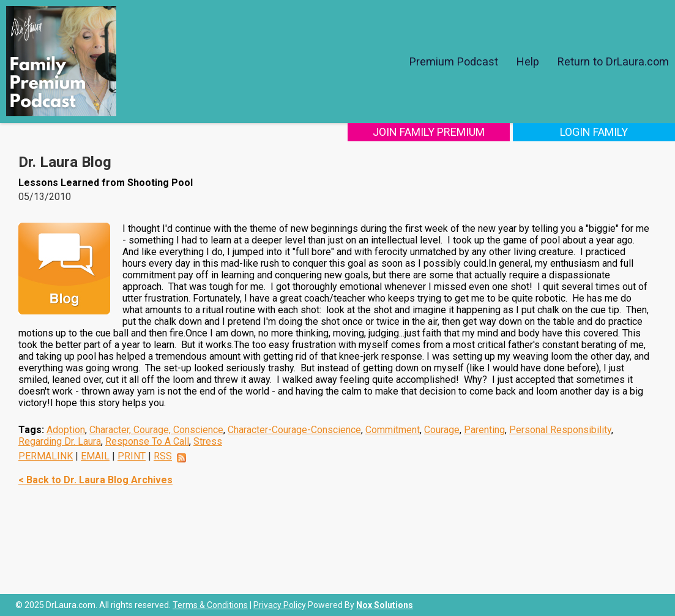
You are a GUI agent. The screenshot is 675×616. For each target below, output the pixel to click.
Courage (442, 430)
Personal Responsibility (560, 430)
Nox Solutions (385, 605)
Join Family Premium (429, 132)
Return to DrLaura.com (613, 61)
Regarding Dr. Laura (60, 441)
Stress (208, 441)
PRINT (132, 456)
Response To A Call (147, 441)
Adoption (66, 430)
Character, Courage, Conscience (156, 430)
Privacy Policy (280, 605)
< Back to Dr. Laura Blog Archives (95, 480)
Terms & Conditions (210, 605)
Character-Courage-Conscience (294, 430)
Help (528, 61)
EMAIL (95, 456)
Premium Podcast (454, 61)
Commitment (393, 430)
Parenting (484, 430)
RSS (163, 456)
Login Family (594, 132)
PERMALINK (46, 456)
